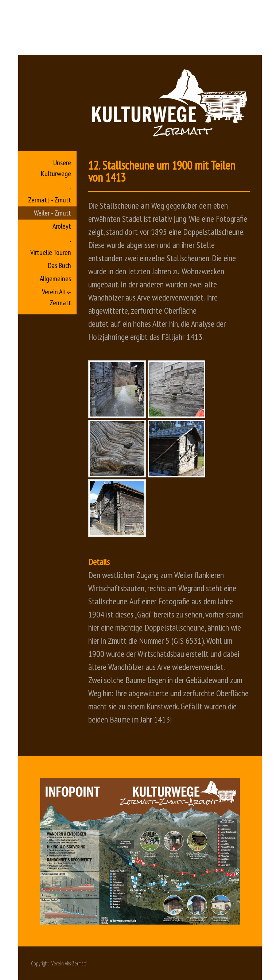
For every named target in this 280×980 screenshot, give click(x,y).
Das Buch (59, 266)
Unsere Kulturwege (56, 168)
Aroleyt (62, 226)
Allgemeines (55, 279)
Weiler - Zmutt (52, 213)
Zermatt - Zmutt (50, 200)
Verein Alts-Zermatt (57, 297)
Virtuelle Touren (51, 252)
